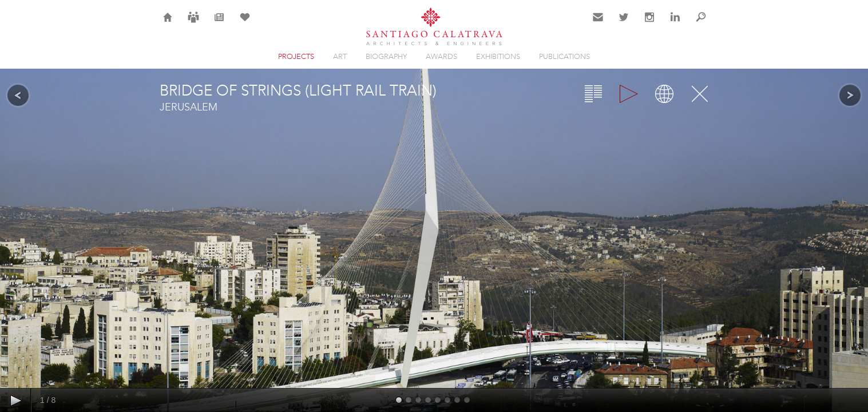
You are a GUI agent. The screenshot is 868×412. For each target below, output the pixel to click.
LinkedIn (675, 24)
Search (701, 24)
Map (664, 94)
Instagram (649, 24)
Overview (593, 94)
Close (700, 94)
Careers (193, 24)
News (219, 24)
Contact (598, 24)
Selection (245, 24)
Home (168, 24)
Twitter (624, 24)
